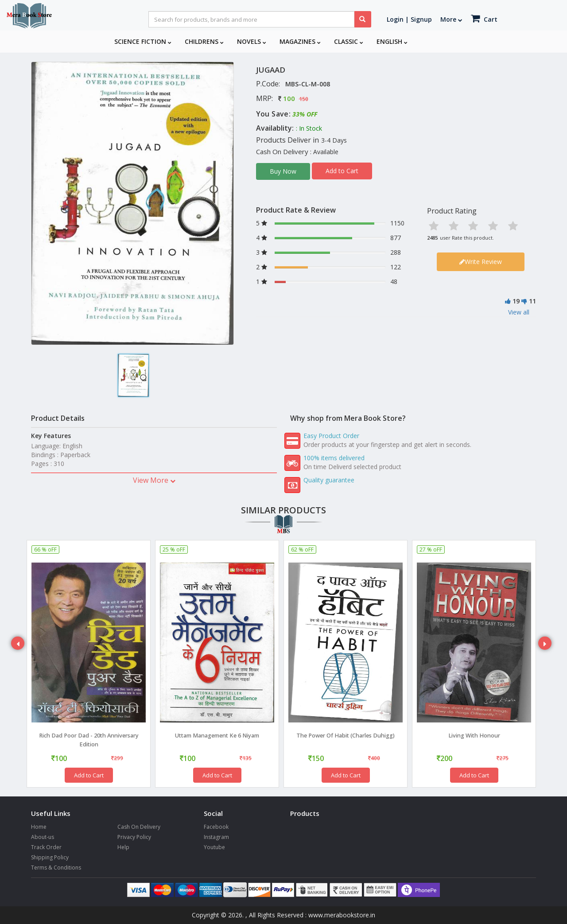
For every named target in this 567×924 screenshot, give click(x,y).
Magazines (300, 41)
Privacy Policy (134, 837)
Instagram (216, 837)
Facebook (216, 827)
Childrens (204, 41)
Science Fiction (143, 41)
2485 (432, 238)
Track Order (46, 847)
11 (532, 301)
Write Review (481, 262)
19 (516, 301)
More (451, 19)
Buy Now (283, 171)
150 (304, 99)
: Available (324, 152)
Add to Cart (342, 171)
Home (39, 827)
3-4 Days (334, 140)
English (392, 41)
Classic (349, 41)
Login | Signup (409, 19)
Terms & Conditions (56, 868)
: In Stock (309, 128)
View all (519, 312)
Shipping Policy (50, 857)
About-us (43, 837)
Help (123, 847)
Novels (252, 41)
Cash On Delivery (139, 827)
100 (289, 98)
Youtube (214, 847)
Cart (484, 18)
